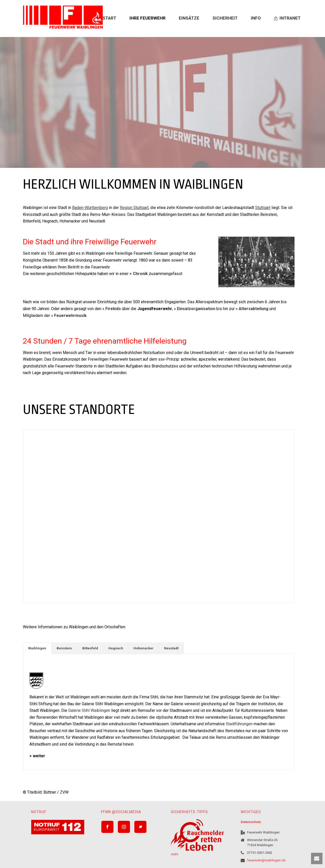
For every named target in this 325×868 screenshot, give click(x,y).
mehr (175, 854)
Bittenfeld (90, 648)
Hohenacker (144, 648)
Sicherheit (225, 18)
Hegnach (116, 648)
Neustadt (171, 648)
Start (109, 18)
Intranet (287, 18)
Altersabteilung (254, 309)
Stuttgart (263, 208)
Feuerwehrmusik (70, 316)
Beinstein (64, 648)
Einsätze (189, 18)
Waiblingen (37, 648)
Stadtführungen (239, 724)
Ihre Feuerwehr (148, 18)
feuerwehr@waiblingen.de (266, 860)
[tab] (37, 648)
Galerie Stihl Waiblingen (89, 710)
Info (256, 18)
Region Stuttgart (134, 208)
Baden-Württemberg (90, 208)
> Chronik (139, 274)
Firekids (113, 309)
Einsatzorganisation (196, 309)
